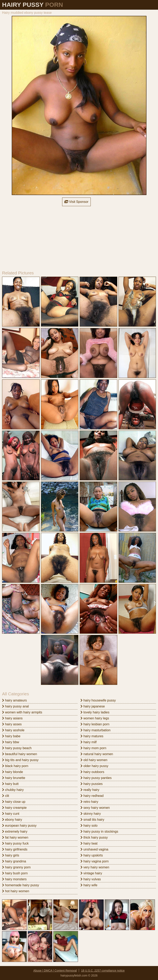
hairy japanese (93, 706)
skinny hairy (91, 814)
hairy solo (89, 826)
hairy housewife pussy (98, 700)
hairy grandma (14, 861)
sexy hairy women (95, 808)
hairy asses (12, 724)
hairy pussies (92, 784)
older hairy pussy (94, 766)
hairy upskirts (92, 855)
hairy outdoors (92, 772)
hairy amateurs (14, 700)
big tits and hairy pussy (20, 760)
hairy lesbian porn (95, 724)
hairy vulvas (91, 879)
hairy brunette (14, 778)
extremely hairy (15, 831)
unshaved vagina (94, 849)
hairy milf (88, 742)
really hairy (90, 790)
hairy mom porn (93, 748)
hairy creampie (14, 808)
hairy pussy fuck (15, 843)
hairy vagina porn (95, 861)
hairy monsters (14, 879)
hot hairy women (16, 891)
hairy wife (89, 885)
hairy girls (11, 855)
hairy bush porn (15, 873)
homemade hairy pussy (21, 885)
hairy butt (10, 784)
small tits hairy (92, 820)
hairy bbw (11, 742)
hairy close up (14, 802)
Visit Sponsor (76, 202)
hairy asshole (13, 730)
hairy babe (11, 736)
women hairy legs (95, 718)
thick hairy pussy (94, 837)
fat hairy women (15, 837)
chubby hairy (13, 790)
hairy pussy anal (15, 706)
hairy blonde (13, 772)
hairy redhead (92, 796)
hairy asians (12, 718)
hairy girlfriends (15, 849)
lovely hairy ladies (95, 712)
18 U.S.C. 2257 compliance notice (103, 971)
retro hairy (89, 802)
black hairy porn (15, 766)
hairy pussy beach (17, 748)
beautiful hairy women (20, 754)
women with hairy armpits (22, 712)
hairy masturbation (95, 730)
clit (6, 796)
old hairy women (94, 760)
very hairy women (95, 867)
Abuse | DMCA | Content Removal (55, 971)
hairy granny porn (16, 867)
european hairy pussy (19, 826)
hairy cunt (11, 814)
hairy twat (89, 843)
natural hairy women (97, 754)
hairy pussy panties (96, 778)
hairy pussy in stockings (99, 831)
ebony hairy (12, 820)
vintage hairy (91, 873)
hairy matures (92, 736)
